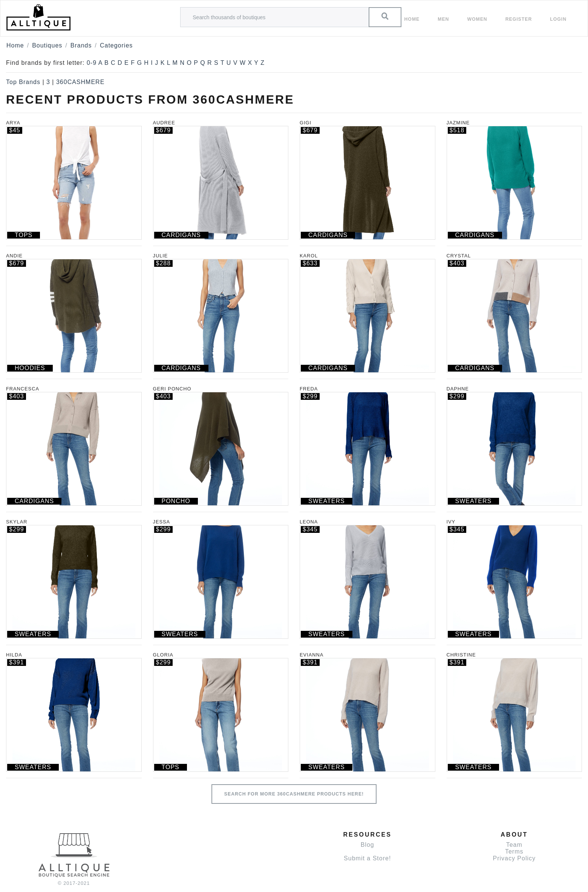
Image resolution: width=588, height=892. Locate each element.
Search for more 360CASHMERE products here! (294, 794)
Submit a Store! (367, 858)
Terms (514, 851)
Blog (367, 845)
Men (443, 19)
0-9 (92, 63)
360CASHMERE (80, 82)
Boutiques (47, 45)
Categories (116, 45)
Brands (81, 45)
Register (519, 19)
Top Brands (23, 82)
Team (514, 845)
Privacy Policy (514, 858)
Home (412, 19)
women (477, 19)
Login (558, 19)
